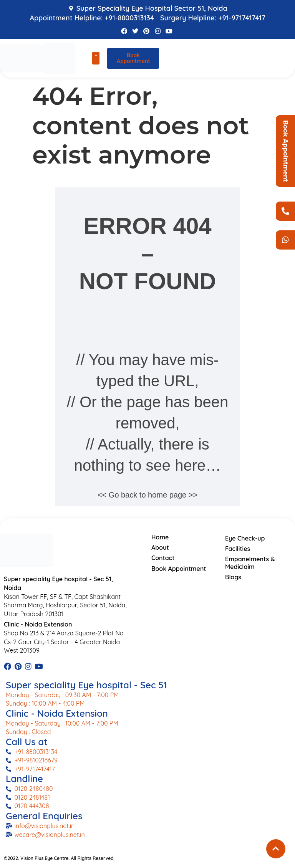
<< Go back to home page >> (147, 495)
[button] (96, 58)
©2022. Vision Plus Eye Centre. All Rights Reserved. (59, 858)
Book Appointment (286, 151)
